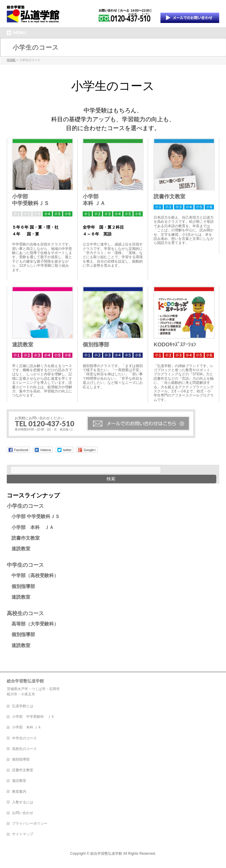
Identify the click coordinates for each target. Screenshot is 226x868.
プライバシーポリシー (30, 823)
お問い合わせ (23, 813)
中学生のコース (25, 565)
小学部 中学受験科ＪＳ (33, 516)
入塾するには (23, 802)
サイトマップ (23, 834)
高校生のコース (25, 613)
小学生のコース (25, 506)
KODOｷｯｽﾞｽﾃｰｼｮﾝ (175, 345)
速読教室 (23, 345)
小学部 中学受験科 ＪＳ (33, 717)
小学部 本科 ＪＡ (30, 527)
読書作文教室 (169, 196)
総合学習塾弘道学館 (106, 854)
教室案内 (19, 792)
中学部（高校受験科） (33, 575)
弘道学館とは (23, 706)
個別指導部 (96, 345)
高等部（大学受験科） (33, 624)
